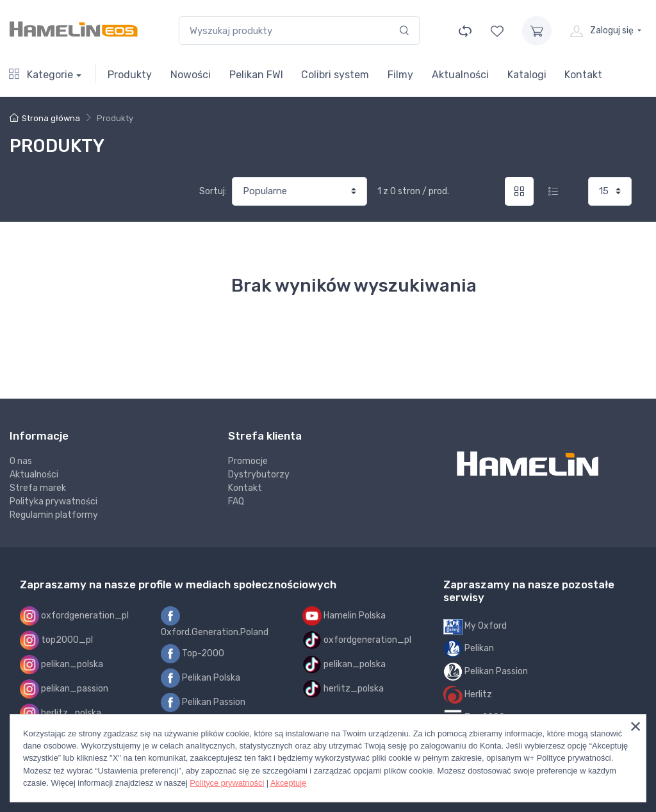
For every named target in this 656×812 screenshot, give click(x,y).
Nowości (191, 75)
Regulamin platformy (54, 515)
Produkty (130, 75)
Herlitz (468, 695)
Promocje (248, 461)
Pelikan (469, 649)
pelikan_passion (64, 689)
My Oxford (475, 626)
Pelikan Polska (201, 678)
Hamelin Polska (344, 616)
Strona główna (45, 118)
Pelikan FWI (256, 75)
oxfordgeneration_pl (74, 616)
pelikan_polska (61, 665)
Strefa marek (38, 488)
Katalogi (527, 75)
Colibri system (335, 75)
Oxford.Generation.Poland (215, 622)
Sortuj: (213, 191)
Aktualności (460, 75)
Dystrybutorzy (259, 475)
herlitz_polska (61, 713)
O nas (21, 461)
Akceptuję (288, 783)
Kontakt (583, 75)
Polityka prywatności (53, 501)
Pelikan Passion (203, 702)
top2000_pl (56, 640)
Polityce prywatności (227, 783)
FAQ (236, 501)
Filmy (400, 75)
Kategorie (41, 75)
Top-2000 (193, 654)
